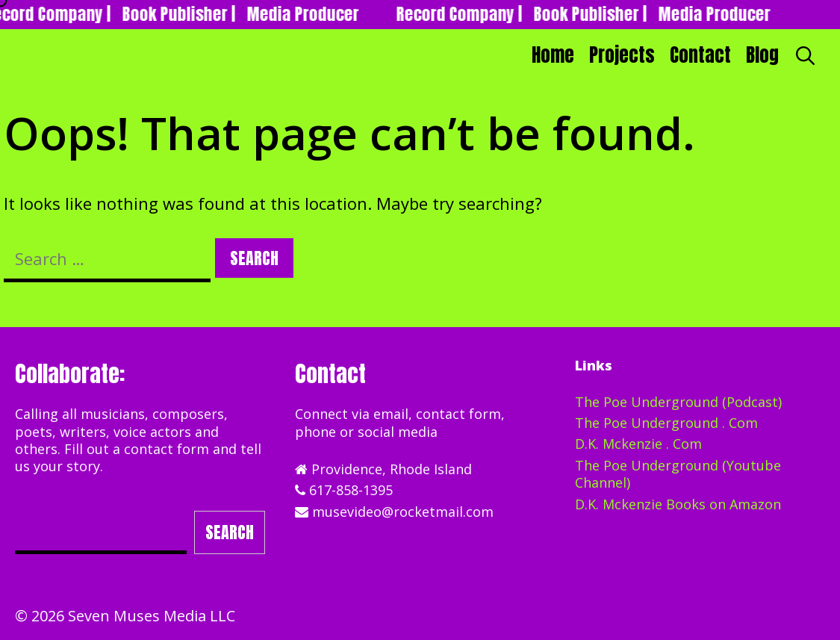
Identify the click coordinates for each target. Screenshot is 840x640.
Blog (762, 55)
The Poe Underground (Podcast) (678, 402)
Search (230, 532)
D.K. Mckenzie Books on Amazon (678, 504)
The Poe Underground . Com (666, 423)
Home (553, 55)
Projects (622, 55)
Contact (700, 55)
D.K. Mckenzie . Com (638, 444)
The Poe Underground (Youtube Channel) (678, 474)
